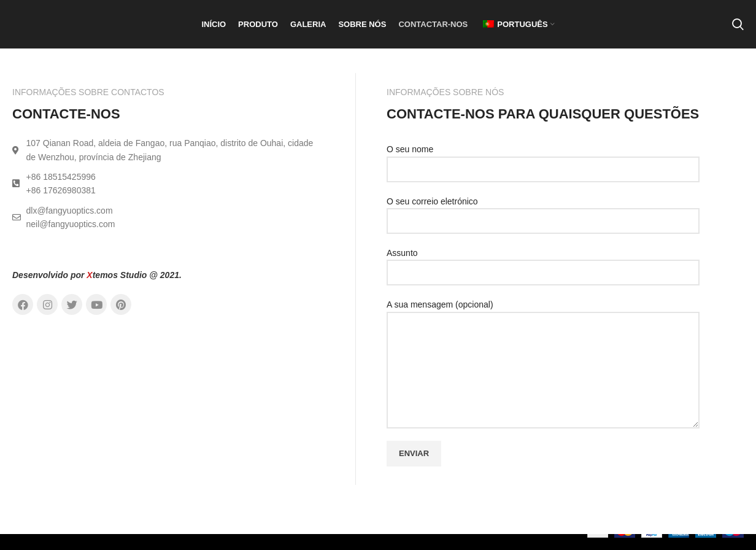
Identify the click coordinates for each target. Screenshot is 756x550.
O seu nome (543, 175)
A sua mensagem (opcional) (543, 353)
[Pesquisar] (738, 33)
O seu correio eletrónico (543, 227)
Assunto (543, 278)
